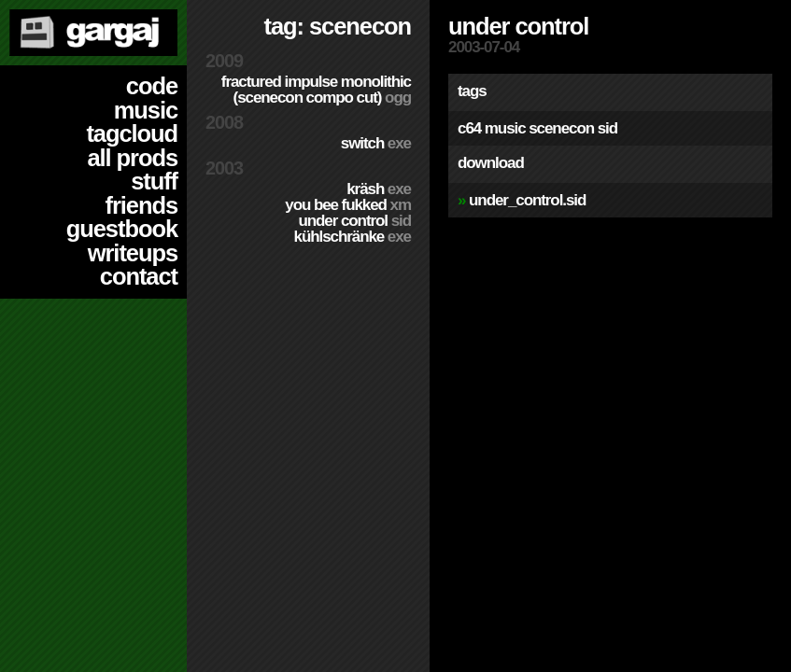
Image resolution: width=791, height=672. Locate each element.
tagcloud (132, 133)
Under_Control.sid (527, 200)
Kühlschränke (353, 237)
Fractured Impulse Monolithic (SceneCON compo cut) (316, 90)
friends (141, 205)
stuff (154, 181)
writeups (133, 253)
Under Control (354, 221)
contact (139, 276)
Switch (376, 143)
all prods (132, 158)
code (152, 86)
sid (607, 128)
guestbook (122, 229)
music (146, 110)
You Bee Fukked (348, 205)
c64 (469, 128)
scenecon (561, 128)
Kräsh (379, 189)
